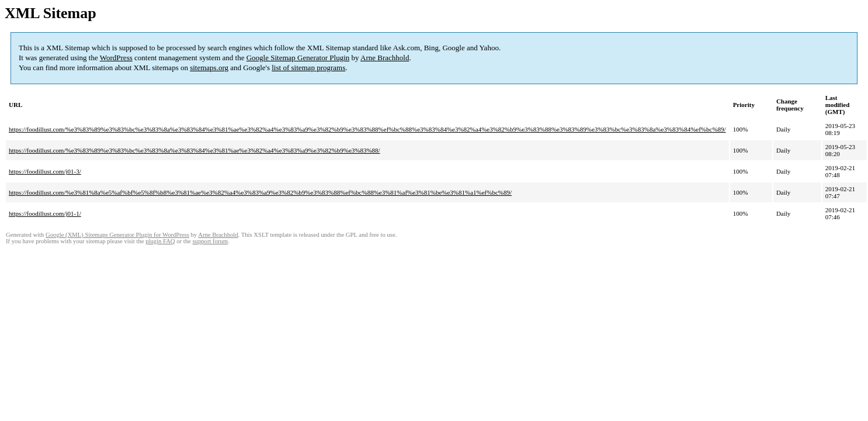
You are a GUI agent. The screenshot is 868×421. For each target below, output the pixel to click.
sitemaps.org (209, 68)
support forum (210, 241)
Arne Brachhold (385, 58)
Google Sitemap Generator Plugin (298, 58)
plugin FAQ (160, 241)
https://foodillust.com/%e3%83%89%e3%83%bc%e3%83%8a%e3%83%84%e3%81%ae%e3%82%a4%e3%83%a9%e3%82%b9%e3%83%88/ (195, 150)
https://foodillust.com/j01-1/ (45, 213)
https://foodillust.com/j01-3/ (45, 171)
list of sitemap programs (308, 68)
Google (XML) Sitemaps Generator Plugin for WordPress (117, 235)
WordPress (116, 58)
